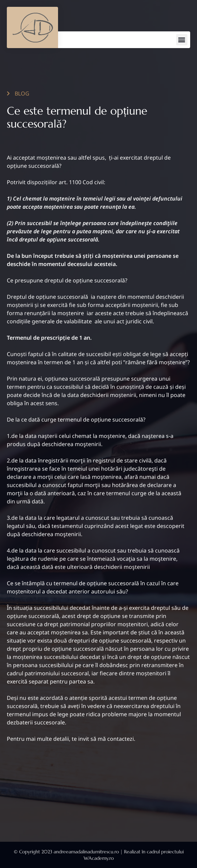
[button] (182, 40)
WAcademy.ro (99, 858)
